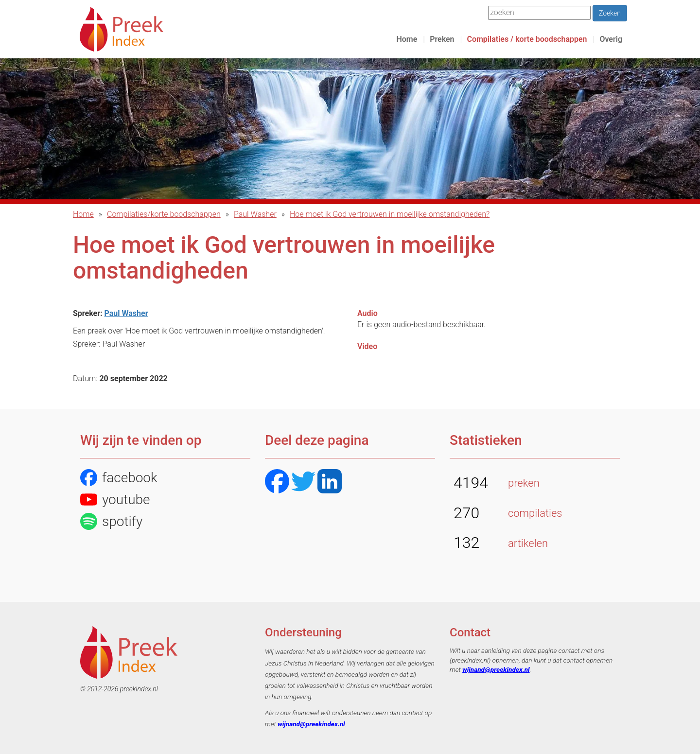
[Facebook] (277, 482)
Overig (611, 39)
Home (407, 39)
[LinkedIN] (330, 482)
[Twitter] (303, 482)
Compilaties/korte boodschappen (164, 214)
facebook (119, 478)
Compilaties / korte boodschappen (527, 39)
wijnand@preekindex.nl (311, 724)
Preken (442, 39)
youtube (115, 500)
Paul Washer (255, 214)
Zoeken (610, 13)
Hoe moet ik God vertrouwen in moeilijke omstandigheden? (390, 214)
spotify (111, 521)
